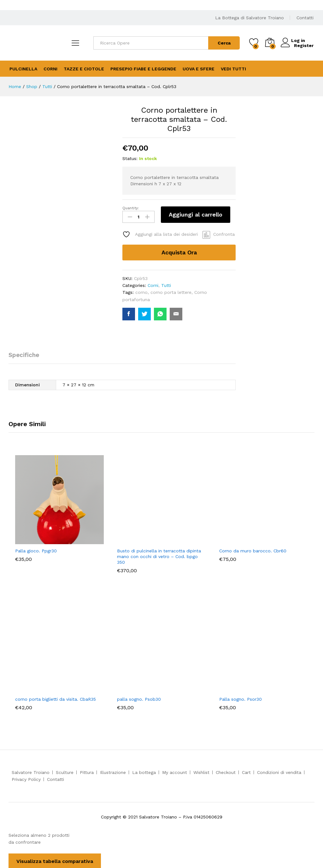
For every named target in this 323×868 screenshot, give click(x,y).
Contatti (305, 18)
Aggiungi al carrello (196, 214)
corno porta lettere (171, 291)
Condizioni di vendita (279, 771)
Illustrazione (113, 771)
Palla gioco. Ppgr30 (36, 550)
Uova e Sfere (199, 69)
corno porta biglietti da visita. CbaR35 (56, 698)
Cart (246, 771)
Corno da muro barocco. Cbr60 (253, 550)
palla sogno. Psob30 (139, 698)
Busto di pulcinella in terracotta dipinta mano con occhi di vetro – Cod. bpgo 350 (159, 556)
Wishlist (201, 771)
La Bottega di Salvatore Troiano (250, 18)
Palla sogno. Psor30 (241, 698)
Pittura (87, 771)
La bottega (144, 771)
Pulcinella (23, 69)
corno (141, 291)
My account (175, 771)
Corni (50, 69)
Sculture (65, 771)
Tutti (166, 284)
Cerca (224, 43)
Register (304, 45)
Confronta (224, 233)
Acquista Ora (179, 251)
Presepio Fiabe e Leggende (143, 69)
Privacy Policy (26, 778)
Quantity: (131, 208)
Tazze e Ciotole (84, 69)
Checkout (226, 771)
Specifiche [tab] (24, 354)
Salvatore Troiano (31, 771)
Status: (130, 158)
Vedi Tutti (233, 69)
